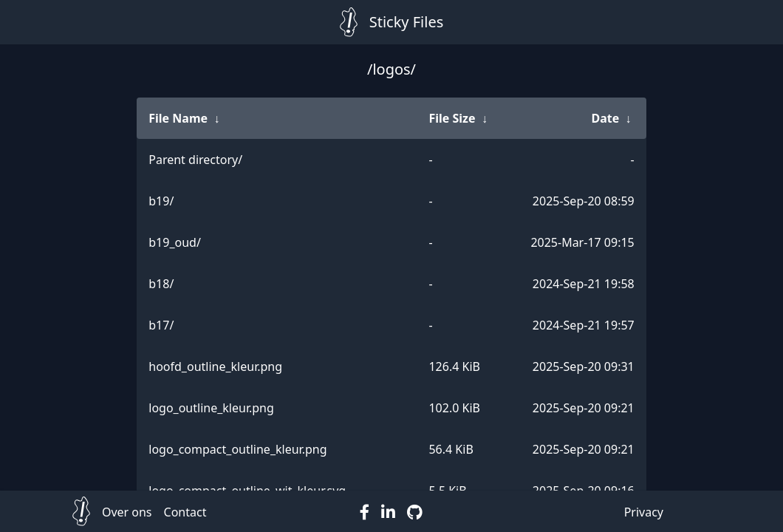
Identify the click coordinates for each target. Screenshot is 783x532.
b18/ (161, 284)
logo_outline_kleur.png (211, 408)
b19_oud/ (175, 242)
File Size (452, 118)
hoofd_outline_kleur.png (215, 366)
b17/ (161, 325)
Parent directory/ (195, 160)
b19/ (161, 201)
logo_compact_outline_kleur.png (237, 449)
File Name (178, 118)
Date (605, 118)
